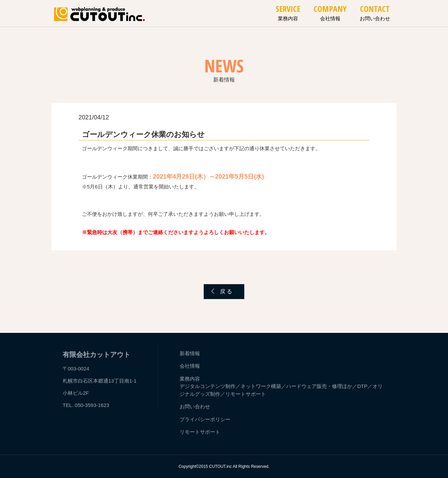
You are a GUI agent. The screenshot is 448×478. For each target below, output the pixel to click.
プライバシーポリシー (206, 419)
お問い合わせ (375, 16)
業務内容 (288, 16)
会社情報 (330, 16)
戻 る (226, 291)
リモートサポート (247, 394)
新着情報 (191, 353)
